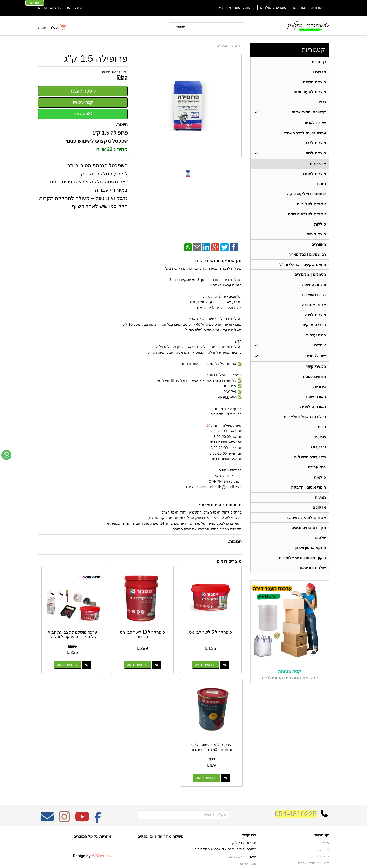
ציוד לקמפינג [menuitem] (315, 366)
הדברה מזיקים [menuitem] (314, 334)
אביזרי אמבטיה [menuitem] (314, 313)
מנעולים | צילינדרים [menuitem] (310, 282)
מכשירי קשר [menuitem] (316, 377)
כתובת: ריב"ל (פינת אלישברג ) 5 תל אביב (225, 764)
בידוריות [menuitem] (319, 397)
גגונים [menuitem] (321, 188)
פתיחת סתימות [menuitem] (314, 292)
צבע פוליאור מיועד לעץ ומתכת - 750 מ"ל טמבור (61, 619)
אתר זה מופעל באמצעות (183, 859)
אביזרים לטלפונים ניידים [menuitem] (307, 219)
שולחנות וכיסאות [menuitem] (312, 586)
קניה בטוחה (290, 689)
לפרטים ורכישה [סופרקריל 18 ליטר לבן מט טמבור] (161, 648)
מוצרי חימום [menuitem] (316, 240)
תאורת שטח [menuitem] (316, 408)
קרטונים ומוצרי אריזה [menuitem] (237, 7)
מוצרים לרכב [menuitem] (315, 146)
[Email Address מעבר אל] (47, 735)
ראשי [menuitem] (325, 758)
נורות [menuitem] (322, 439)
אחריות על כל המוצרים (92, 751)
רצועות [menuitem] (320, 512)
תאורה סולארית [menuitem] (313, 418)
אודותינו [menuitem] (316, 7)
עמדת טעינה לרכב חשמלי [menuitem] (305, 135)
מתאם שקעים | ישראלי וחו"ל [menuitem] (303, 272)
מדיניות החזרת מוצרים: (220, 505)
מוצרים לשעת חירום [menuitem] (310, 93)
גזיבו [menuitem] (322, 104)
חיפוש (181, 27)
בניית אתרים (161, 859)
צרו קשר (249, 750)
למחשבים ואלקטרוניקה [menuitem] (306, 198)
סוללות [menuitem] (320, 230)
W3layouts (101, 770)
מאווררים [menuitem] (318, 251)
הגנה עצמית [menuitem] (316, 345)
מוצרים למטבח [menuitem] (313, 177)
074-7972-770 (236, 772)
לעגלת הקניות (49, 27)
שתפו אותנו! (248, 792)
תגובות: (235, 541)
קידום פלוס (175, 859)
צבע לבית (221, 46)
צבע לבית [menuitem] (318, 167)
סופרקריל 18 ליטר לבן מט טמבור (166, 617)
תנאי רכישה (248, 779)
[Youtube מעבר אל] (82, 735)
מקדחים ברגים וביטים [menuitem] (309, 544)
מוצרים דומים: (228, 561)
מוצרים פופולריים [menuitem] (273, 7)
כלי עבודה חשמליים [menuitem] (310, 471)
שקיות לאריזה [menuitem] (314, 125)
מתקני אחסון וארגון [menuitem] (310, 565)
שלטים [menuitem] (320, 554)
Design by (92, 770)
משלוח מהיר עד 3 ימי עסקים (60, 7)
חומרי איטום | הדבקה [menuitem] (308, 502)
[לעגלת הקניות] (52, 27)
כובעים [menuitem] (320, 450)
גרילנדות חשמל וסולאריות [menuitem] (305, 429)
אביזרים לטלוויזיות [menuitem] (311, 209)
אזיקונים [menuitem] (319, 523)
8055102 (109, 72)
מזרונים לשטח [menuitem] (314, 387)
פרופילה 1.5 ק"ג (96, 59)
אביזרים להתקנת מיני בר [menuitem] (306, 533)
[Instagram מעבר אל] (64, 735)
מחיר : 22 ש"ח (112, 149)
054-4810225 (296, 728)
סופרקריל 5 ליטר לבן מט (219, 617)
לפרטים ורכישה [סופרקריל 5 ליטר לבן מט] (214, 648)
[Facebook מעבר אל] (98, 735)
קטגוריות (313, 50)
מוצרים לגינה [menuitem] (315, 324)
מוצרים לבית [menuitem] (316, 156)
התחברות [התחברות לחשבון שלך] (35, 3)
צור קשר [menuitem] (298, 7)
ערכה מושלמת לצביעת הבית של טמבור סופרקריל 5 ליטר (114, 622)
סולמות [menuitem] (320, 491)
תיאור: (122, 124)
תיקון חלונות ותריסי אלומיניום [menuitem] (302, 575)
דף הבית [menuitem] (319, 62)
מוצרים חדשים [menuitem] (314, 83)
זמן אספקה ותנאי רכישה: (218, 261)
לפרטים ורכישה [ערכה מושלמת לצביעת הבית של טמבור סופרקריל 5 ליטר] (108, 648)
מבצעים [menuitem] (319, 73)
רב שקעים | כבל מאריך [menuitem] (307, 261)
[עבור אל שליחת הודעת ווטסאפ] (6, 455)
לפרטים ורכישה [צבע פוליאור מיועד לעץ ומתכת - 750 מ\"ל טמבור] (56, 648)
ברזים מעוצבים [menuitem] (314, 303)
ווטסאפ (83, 114)
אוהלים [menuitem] (320, 355)
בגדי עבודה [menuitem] (317, 481)
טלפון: (251, 772)
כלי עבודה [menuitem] (318, 460)
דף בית (237, 46)
